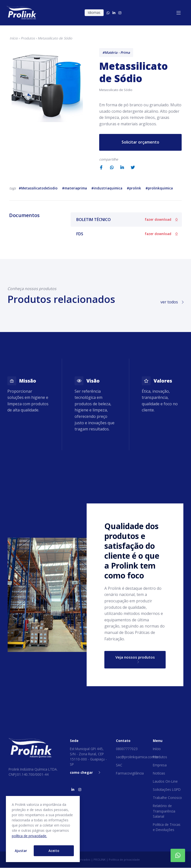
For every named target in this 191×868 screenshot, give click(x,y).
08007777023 (127, 749)
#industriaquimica (107, 188)
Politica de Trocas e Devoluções (167, 827)
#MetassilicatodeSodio (38, 188)
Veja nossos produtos (135, 660)
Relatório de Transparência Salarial (164, 811)
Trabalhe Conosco (167, 798)
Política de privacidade (124, 860)
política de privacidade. (29, 836)
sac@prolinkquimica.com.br (137, 757)
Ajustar (21, 851)
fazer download (161, 219)
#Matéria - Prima (116, 52)
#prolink (134, 188)
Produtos (28, 38)
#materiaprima (74, 188)
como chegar (85, 773)
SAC (119, 766)
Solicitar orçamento (140, 142)
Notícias (159, 774)
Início (14, 38)
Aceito (54, 851)
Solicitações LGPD (167, 790)
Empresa (160, 766)
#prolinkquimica (159, 188)
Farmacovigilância (130, 774)
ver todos (172, 302)
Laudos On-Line (165, 782)
